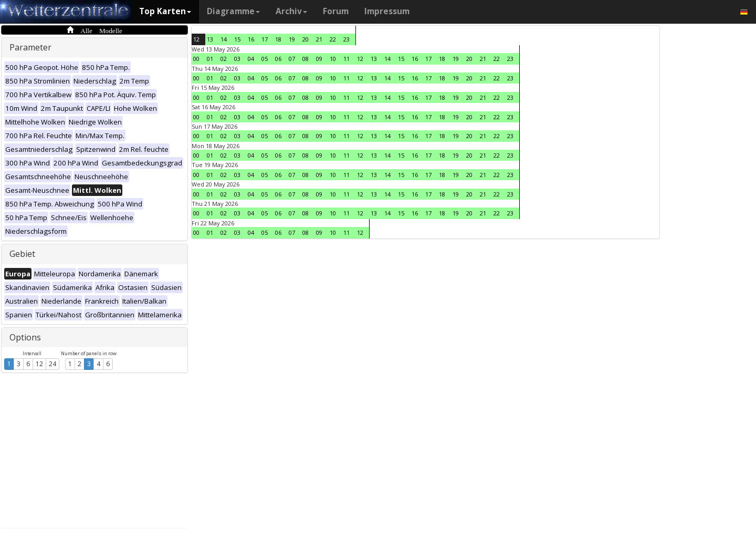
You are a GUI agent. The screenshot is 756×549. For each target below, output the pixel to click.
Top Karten (165, 11)
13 (210, 39)
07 (292, 59)
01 (210, 59)
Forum (336, 11)
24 (52, 364)
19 (292, 39)
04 (251, 59)
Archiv (291, 11)
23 (346, 39)
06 (278, 59)
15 (237, 39)
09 (319, 59)
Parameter (30, 47)
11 (346, 59)
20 (306, 39)
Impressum (387, 11)
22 (333, 39)
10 (333, 59)
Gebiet (22, 254)
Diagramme (233, 11)
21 (319, 39)
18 (278, 39)
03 (237, 59)
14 (224, 39)
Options (25, 337)
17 (265, 39)
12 (39, 364)
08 (306, 59)
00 (196, 59)
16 (251, 39)
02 (224, 59)
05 (265, 59)
